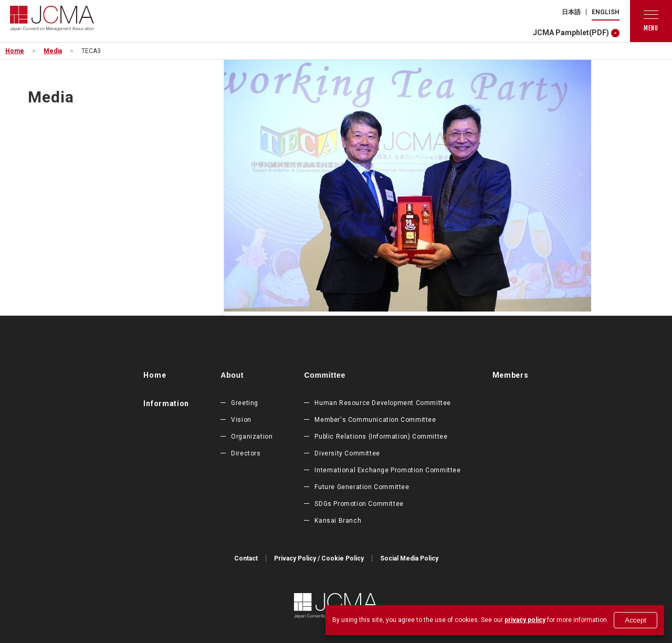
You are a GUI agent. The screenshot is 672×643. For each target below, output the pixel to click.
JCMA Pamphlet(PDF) (571, 33)
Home (15, 51)
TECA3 (91, 51)
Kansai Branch (338, 521)
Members (511, 375)
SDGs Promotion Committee (359, 504)
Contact (246, 558)
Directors (246, 453)
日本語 (571, 12)
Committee (325, 375)
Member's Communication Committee (375, 420)
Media (53, 51)
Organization (252, 437)
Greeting (245, 403)
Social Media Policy (409, 558)
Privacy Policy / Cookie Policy (319, 558)
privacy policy (525, 620)
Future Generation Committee (362, 487)
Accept (636, 620)
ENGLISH (606, 12)
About (232, 375)
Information (166, 403)
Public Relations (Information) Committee (381, 437)
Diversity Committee (347, 453)
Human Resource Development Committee (383, 403)
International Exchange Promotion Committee (387, 470)
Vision (241, 420)
